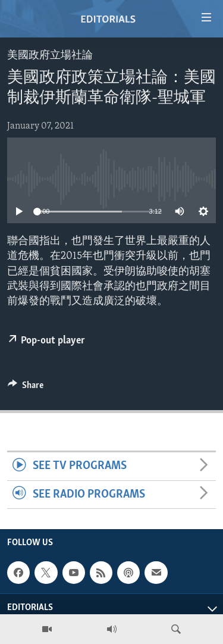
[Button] (26, 388)
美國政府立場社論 (50, 56)
